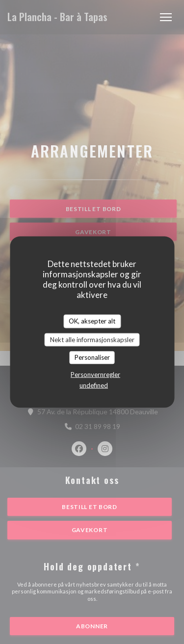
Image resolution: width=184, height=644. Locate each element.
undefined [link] (94, 385)
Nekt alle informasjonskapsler (92, 339)
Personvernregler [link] (95, 374)
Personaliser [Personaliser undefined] (92, 357)
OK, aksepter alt (92, 321)
